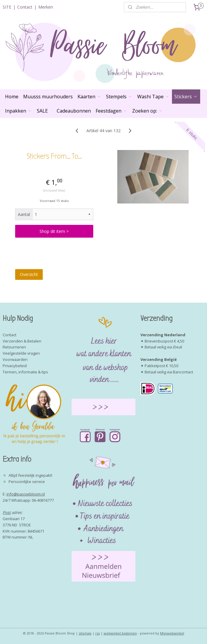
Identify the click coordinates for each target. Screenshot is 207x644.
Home (12, 97)
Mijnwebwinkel (172, 633)
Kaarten (89, 97)
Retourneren (14, 347)
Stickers (186, 97)
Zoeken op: (148, 111)
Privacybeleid (15, 366)
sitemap (85, 633)
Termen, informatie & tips (25, 372)
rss (98, 633)
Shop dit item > (54, 232)
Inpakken (19, 111)
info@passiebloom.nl (26, 494)
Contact (25, 7)
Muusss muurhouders (48, 97)
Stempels (119, 97)
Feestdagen (112, 111)
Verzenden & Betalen (22, 341)
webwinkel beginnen (120, 633)
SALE (42, 111)
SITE (7, 7)
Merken (46, 7)
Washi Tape (153, 97)
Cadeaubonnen (74, 111)
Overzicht (29, 274)
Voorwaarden (15, 359)
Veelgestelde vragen (21, 353)
